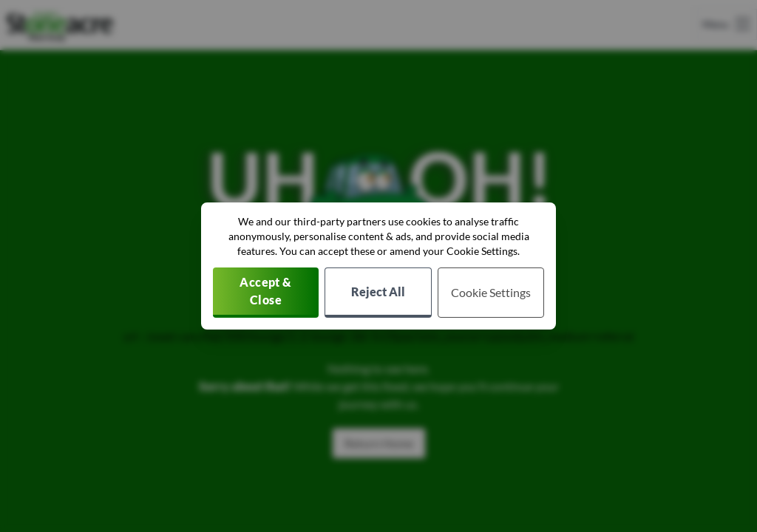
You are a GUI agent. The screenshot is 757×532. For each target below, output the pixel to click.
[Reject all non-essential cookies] (378, 293)
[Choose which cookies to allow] (491, 293)
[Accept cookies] (266, 293)
